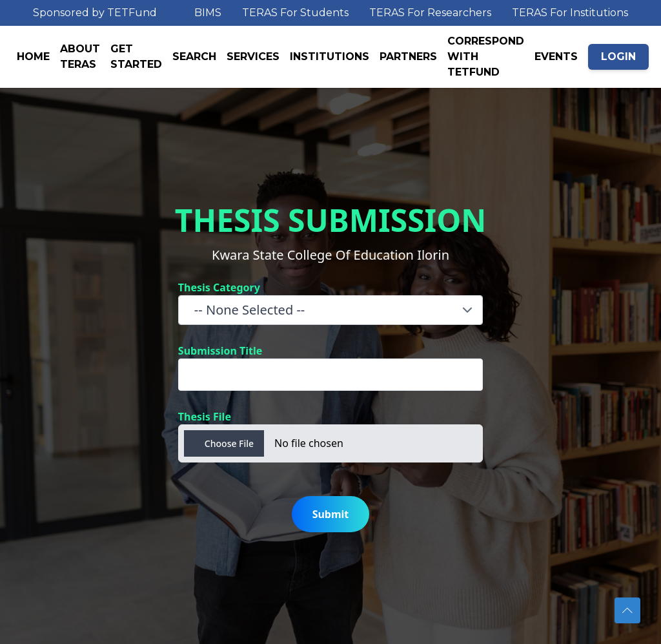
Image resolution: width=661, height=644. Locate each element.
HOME (33, 57)
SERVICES (253, 57)
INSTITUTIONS (330, 57)
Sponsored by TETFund (95, 13)
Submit (331, 514)
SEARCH (194, 57)
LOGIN (618, 57)
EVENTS (556, 57)
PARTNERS (408, 57)
